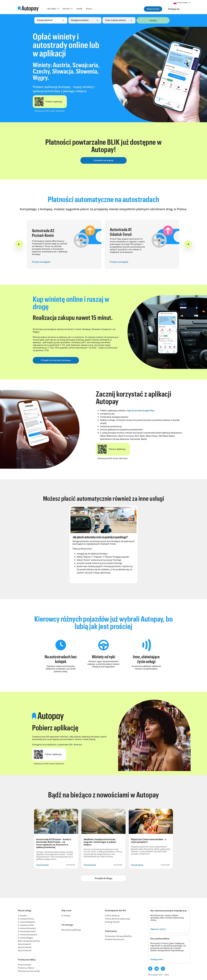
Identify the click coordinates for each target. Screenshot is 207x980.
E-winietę (66, 916)
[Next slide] (188, 244)
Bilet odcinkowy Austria (29, 941)
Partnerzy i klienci (26, 968)
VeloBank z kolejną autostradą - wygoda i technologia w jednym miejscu (100, 842)
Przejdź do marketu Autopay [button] (56, 360)
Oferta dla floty (112, 916)
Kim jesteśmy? (25, 965)
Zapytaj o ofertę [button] (158, 929)
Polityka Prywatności (115, 939)
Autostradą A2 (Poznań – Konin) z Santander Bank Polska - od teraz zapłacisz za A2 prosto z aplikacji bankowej (54, 843)
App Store (132, 411)
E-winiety (22, 916)
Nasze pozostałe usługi (29, 971)
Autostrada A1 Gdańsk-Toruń (121, 232)
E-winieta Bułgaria (26, 922)
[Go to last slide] (19, 244)
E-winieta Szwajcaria (28, 935)
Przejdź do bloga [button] (104, 878)
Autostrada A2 (25, 947)
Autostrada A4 (25, 950)
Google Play (148, 411)
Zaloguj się (174, 9)
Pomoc (89, 9)
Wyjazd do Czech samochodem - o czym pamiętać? (149, 841)
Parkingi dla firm (112, 922)
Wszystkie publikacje (71, 930)
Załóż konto (153, 9)
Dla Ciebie (52, 9)
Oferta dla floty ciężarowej (117, 919)
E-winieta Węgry (26, 938)
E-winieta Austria (26, 919)
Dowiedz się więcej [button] (103, 160)
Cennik (79, 9)
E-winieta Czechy (26, 925)
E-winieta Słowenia (27, 931)
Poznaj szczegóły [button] (41, 262)
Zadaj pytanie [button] (157, 959)
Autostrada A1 (24, 944)
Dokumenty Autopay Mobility (118, 936)
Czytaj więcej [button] (42, 865)
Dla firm (66, 9)
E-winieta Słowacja (27, 928)
